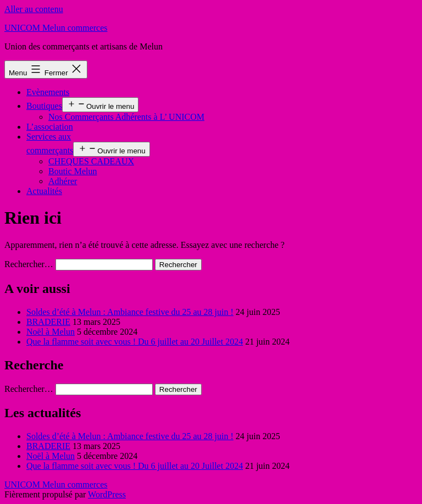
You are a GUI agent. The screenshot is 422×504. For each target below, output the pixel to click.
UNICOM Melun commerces (56, 28)
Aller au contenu (34, 9)
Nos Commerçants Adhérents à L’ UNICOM (126, 117)
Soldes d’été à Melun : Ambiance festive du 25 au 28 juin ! (130, 312)
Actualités (44, 191)
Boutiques (44, 106)
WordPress (107, 494)
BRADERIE (48, 322)
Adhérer (63, 181)
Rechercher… (29, 264)
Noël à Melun (51, 332)
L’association (50, 127)
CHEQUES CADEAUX (91, 161)
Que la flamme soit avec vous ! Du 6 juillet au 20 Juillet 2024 (135, 342)
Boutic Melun (73, 171)
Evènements (48, 92)
